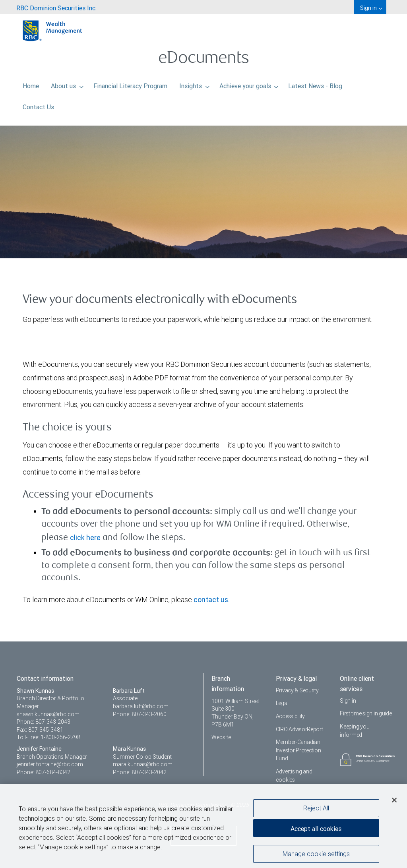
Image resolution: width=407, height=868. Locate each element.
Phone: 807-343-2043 (44, 722)
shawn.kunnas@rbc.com (48, 714)
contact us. (212, 600)
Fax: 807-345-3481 (40, 730)
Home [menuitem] (31, 84)
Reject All (316, 811)
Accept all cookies (316, 832)
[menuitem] (56, 7)
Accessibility (290, 716)
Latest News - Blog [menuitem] (315, 84)
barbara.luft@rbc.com (141, 706)
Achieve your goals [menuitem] (249, 84)
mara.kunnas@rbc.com (143, 764)
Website (221, 737)
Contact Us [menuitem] (38, 105)
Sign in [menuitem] (371, 8)
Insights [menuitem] (194, 84)
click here (85, 538)
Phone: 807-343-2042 (140, 772)
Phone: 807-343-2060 (140, 714)
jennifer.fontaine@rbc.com (50, 764)
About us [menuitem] (67, 84)
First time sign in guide (366, 713)
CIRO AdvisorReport (299, 729)
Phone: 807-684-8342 (44, 772)
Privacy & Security (297, 690)
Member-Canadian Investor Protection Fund (298, 750)
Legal (282, 703)
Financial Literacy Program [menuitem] (130, 84)
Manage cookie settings (316, 856)
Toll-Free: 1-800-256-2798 (48, 737)
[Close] (394, 803)
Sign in (348, 701)
